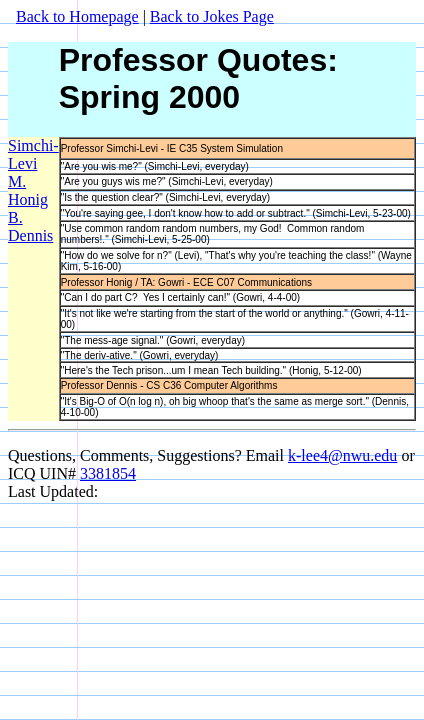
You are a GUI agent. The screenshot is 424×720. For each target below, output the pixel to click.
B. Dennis (30, 226)
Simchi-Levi (33, 154)
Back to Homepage (77, 16)
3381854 (108, 473)
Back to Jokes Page (212, 16)
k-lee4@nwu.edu (342, 455)
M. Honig (28, 190)
